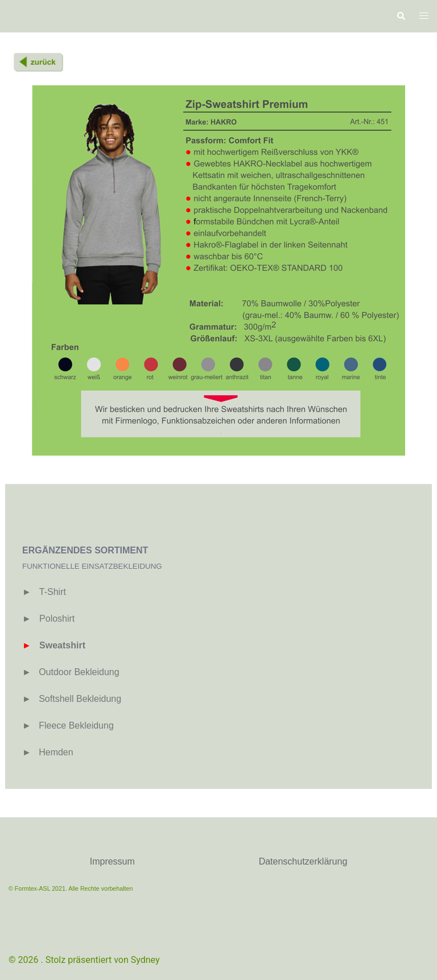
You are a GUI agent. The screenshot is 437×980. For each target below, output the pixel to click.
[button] (401, 16)
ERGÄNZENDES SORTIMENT (85, 550)
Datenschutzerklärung (303, 861)
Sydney (145, 960)
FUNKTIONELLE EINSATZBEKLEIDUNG (92, 566)
